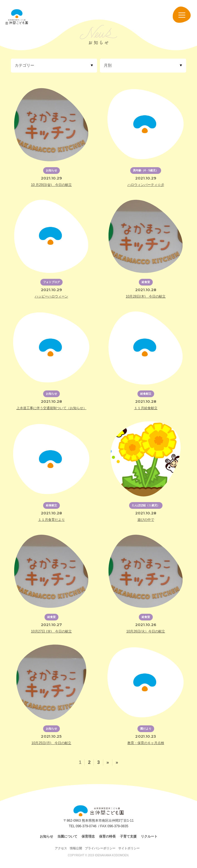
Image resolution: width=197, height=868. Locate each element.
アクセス (61, 848)
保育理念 (88, 836)
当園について (67, 836)
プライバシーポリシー (100, 848)
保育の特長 (107, 836)
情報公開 (76, 848)
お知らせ (46, 836)
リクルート (149, 836)
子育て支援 (128, 836)
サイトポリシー (129, 848)
